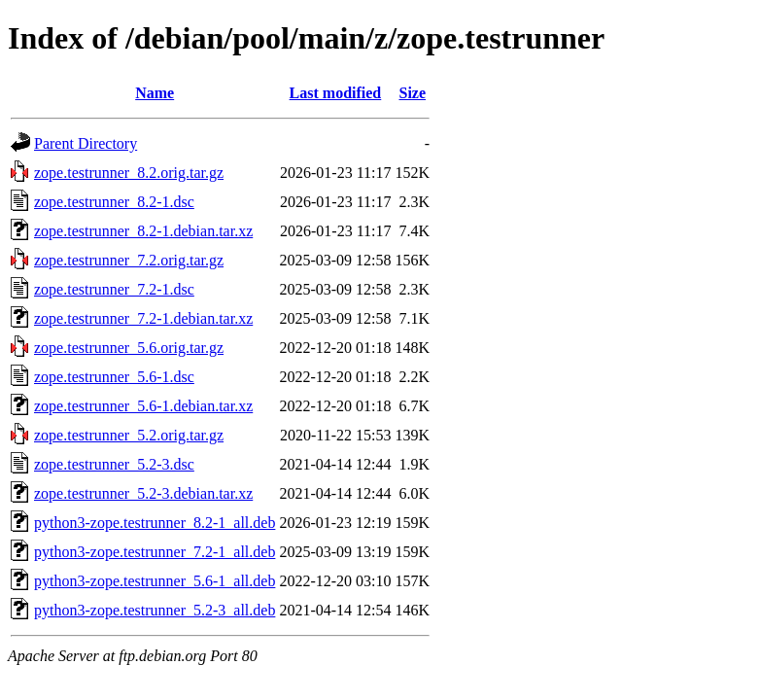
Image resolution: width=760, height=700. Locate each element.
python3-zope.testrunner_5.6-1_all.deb (155, 581)
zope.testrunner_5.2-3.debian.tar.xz (143, 493)
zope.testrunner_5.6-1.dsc (114, 377)
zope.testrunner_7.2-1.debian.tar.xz (143, 318)
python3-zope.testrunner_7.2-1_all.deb (155, 552)
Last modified (336, 93)
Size (412, 93)
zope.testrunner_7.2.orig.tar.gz (129, 260)
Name (155, 93)
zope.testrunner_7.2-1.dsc (114, 289)
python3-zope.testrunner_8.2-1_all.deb (155, 523)
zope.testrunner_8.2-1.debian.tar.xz (143, 231)
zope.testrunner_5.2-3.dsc (114, 464)
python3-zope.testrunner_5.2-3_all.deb (155, 610)
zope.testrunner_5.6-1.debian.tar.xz (143, 406)
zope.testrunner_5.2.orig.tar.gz (129, 435)
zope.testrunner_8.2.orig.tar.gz (129, 173)
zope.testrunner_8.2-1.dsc (114, 202)
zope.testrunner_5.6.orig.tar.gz (129, 348)
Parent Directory (86, 143)
